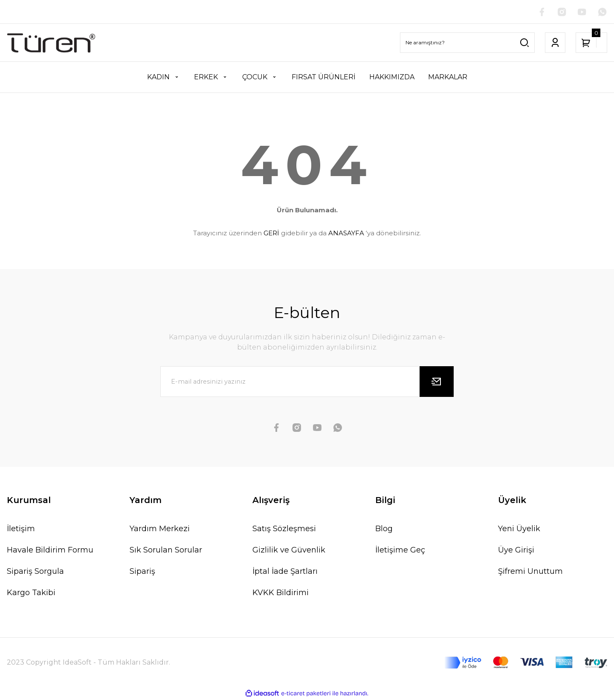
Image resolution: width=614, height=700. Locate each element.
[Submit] (437, 382)
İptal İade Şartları (285, 571)
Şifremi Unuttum (530, 571)
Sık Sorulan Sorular (166, 550)
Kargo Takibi (31, 593)
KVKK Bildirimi (281, 593)
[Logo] (51, 43)
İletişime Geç (400, 550)
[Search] (467, 43)
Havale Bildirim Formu (50, 550)
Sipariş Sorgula (35, 571)
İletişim (21, 529)
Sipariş (142, 571)
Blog (384, 529)
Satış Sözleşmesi (284, 529)
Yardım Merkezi (160, 529)
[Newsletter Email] (307, 382)
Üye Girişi (516, 550)
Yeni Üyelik (519, 529)
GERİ (271, 233)
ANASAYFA (346, 233)
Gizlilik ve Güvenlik (289, 550)
